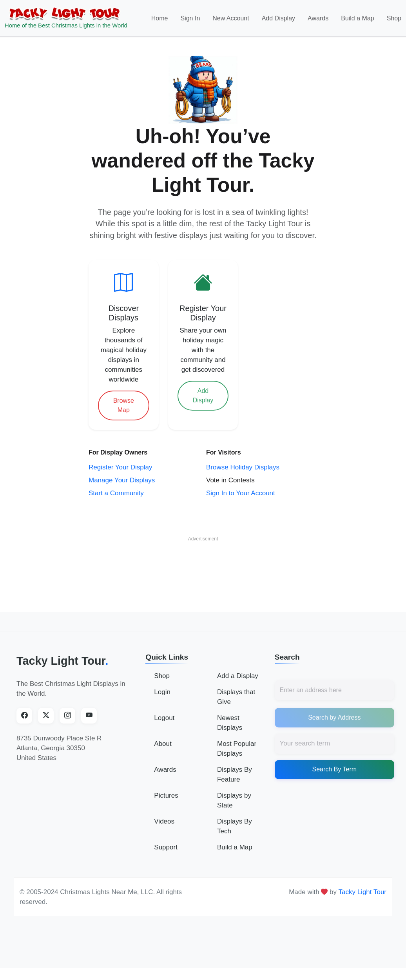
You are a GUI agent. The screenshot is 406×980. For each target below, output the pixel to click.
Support (166, 847)
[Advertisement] (203, 563)
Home (160, 18)
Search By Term (335, 769)
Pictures (166, 795)
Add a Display (238, 676)
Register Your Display (121, 467)
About (163, 744)
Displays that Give (236, 697)
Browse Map (124, 405)
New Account (231, 18)
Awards (318, 18)
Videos (164, 821)
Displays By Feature (235, 775)
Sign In (190, 18)
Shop (394, 18)
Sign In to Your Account (241, 493)
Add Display (278, 18)
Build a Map (358, 18)
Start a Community (116, 493)
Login (162, 692)
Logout (164, 718)
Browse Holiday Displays (243, 467)
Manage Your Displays (122, 480)
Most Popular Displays (237, 749)
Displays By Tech (235, 826)
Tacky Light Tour (62, 661)
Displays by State (234, 800)
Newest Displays (230, 723)
